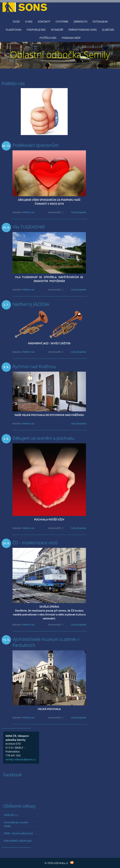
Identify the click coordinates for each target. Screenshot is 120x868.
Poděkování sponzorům (36, 145)
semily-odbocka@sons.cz (21, 759)
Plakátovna (14, 30)
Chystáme (62, 22)
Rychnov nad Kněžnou (34, 366)
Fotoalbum (100, 22)
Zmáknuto (80, 22)
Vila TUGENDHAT (29, 227)
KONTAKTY (44, 22)
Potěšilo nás (48, 38)
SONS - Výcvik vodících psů (18, 833)
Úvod (16, 22)
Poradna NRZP (71, 38)
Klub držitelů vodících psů (18, 841)
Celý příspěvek (79, 212)
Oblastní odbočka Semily (60, 54)
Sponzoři (57, 30)
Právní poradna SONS (83, 30)
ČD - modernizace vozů (35, 543)
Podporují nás (36, 30)
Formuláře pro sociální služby (16, 824)
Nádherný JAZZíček (31, 304)
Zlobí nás (108, 30)
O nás (29, 22)
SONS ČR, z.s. (11, 815)
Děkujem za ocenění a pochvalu (43, 438)
